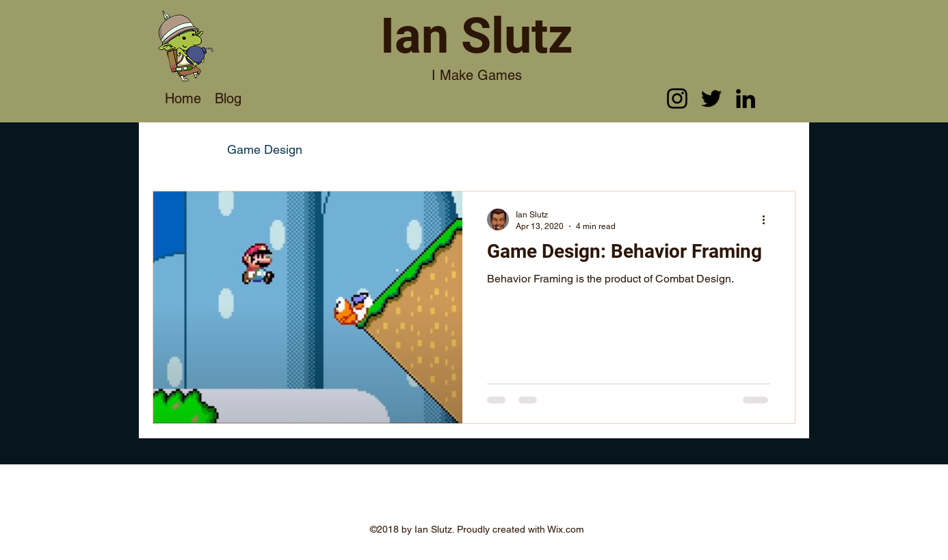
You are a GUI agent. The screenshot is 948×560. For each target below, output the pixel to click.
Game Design (265, 149)
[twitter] (711, 98)
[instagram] (677, 98)
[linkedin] (746, 98)
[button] (778, 151)
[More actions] (768, 219)
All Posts (176, 149)
